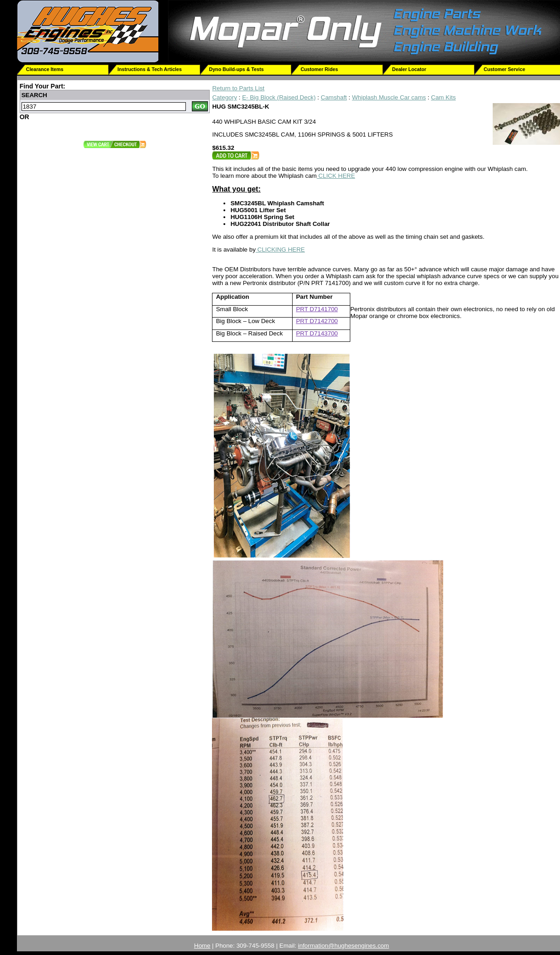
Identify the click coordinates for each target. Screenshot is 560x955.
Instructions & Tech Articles (150, 69)
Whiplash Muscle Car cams (389, 97)
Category (224, 97)
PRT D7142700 (317, 321)
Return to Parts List (238, 88)
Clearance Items (45, 69)
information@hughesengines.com (344, 946)
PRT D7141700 (317, 309)
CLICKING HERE (280, 250)
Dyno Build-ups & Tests (237, 69)
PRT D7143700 (317, 333)
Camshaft (334, 97)
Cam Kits (443, 97)
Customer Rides (319, 69)
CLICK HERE (336, 176)
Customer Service (504, 69)
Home (202, 946)
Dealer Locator (409, 69)
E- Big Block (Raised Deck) (279, 97)
